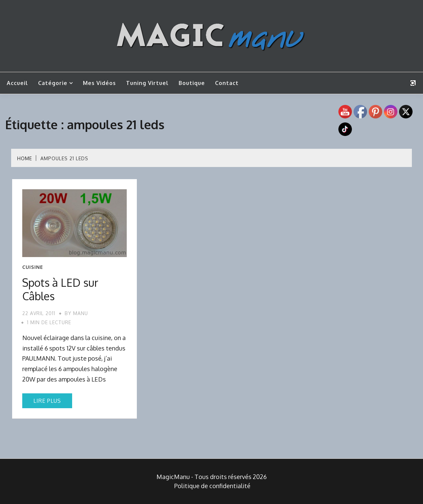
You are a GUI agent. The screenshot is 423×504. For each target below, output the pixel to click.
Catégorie (53, 83)
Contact (227, 83)
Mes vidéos (99, 83)
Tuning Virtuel (147, 83)
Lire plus (47, 401)
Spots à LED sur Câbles (60, 289)
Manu (81, 313)
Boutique (192, 83)
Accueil (17, 83)
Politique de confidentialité (212, 486)
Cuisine (33, 267)
